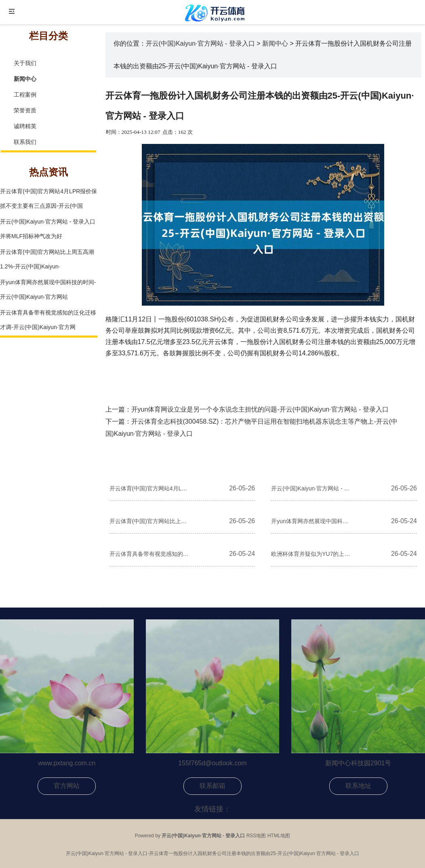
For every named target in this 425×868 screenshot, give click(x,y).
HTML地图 (279, 836)
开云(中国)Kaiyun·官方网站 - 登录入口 (200, 43)
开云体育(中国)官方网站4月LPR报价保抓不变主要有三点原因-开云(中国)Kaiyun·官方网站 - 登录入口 (150, 488)
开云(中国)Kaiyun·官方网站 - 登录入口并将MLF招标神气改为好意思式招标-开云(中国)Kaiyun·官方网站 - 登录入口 (311, 488)
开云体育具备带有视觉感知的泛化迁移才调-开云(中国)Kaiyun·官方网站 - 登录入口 (150, 554)
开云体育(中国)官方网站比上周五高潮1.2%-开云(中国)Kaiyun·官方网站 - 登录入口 (150, 521)
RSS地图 (256, 836)
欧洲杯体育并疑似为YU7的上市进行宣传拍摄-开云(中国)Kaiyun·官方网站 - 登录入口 (311, 554)
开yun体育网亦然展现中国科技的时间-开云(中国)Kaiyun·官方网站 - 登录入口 (311, 521)
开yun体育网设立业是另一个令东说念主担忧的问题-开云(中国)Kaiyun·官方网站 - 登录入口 (260, 409)
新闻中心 (275, 43)
